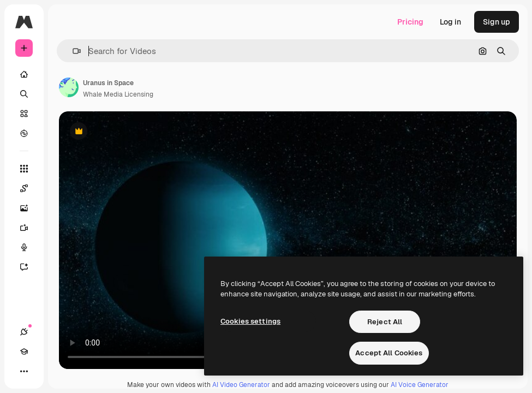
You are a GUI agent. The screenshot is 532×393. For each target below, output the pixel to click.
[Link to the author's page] (69, 87)
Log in (450, 22)
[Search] (24, 94)
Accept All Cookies (389, 353)
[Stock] (24, 114)
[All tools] (24, 169)
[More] (24, 371)
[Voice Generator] (29, 247)
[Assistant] (29, 267)
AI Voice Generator (420, 385)
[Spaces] (29, 188)
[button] (72, 51)
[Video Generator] (29, 228)
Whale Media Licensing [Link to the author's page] (118, 94)
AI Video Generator (241, 385)
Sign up (497, 22)
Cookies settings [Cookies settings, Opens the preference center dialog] (250, 321)
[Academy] (24, 352)
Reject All (385, 322)
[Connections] (24, 332)
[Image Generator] (29, 208)
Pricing (410, 22)
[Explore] (24, 133)
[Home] (24, 74)
